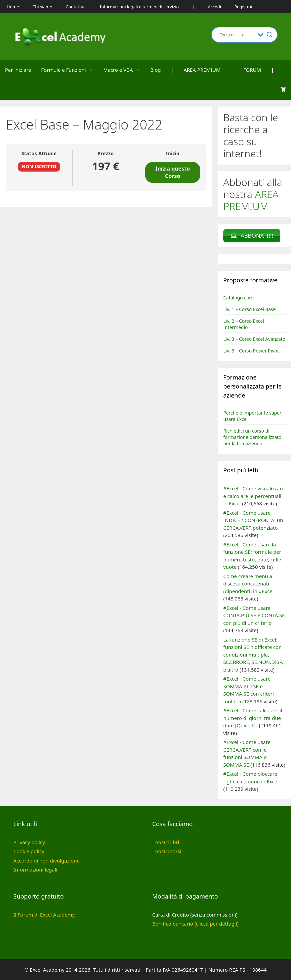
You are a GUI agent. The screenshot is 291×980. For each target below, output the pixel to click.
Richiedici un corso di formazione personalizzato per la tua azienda (252, 437)
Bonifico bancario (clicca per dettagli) (195, 924)
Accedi (214, 7)
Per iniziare (18, 70)
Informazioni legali (35, 870)
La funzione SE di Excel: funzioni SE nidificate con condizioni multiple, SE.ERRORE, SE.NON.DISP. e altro (253, 655)
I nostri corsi (167, 851)
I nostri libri (166, 842)
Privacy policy (29, 842)
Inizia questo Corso (173, 172)
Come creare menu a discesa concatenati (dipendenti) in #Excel (248, 584)
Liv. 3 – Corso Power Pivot (251, 351)
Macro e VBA (124, 70)
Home (13, 7)
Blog (156, 70)
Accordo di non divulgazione (46, 861)
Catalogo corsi (239, 298)
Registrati (244, 7)
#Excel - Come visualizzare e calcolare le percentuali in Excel (254, 496)
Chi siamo (42, 7)
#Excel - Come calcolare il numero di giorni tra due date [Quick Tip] (253, 718)
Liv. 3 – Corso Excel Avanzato (254, 339)
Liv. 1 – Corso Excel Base (249, 309)
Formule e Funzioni (69, 70)
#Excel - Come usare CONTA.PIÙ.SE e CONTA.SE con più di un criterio (254, 615)
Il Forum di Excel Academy (44, 915)
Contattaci (76, 7)
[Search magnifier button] (270, 35)
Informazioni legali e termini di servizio (139, 7)
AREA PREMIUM (202, 70)
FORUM (252, 70)
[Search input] (237, 35)
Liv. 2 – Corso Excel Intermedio (244, 324)
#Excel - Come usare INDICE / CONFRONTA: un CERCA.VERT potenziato (253, 520)
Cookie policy (29, 851)
